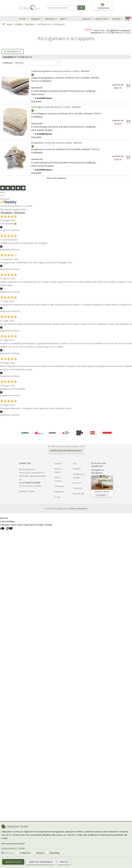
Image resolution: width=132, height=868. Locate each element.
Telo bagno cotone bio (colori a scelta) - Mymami (56, 107)
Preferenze (25, 853)
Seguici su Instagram (98, 471)
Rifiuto (64, 862)
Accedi (57, 497)
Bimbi (63, 19)
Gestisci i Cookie (27, 491)
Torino (38, 486)
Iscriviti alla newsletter (99, 465)
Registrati (59, 491)
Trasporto (78, 488)
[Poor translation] (9, 528)
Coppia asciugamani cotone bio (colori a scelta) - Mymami (60, 71)
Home (9, 24)
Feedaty (126, 32)
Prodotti (19, 24)
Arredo (23, 19)
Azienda (116, 19)
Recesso (77, 483)
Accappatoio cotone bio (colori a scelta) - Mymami (57, 143)
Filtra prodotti (13, 51)
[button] (81, 8)
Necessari (10, 853)
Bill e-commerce (79, 508)
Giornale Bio (78, 494)
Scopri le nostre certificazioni (66, 451)
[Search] (62, 8)
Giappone (36, 19)
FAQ (75, 463)
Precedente (6, 213)
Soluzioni (86, 19)
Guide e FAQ (102, 19)
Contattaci (59, 486)
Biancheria (50, 19)
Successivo (19, 213)
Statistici (40, 853)
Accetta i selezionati (41, 862)
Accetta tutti (13, 862)
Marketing (55, 853)
